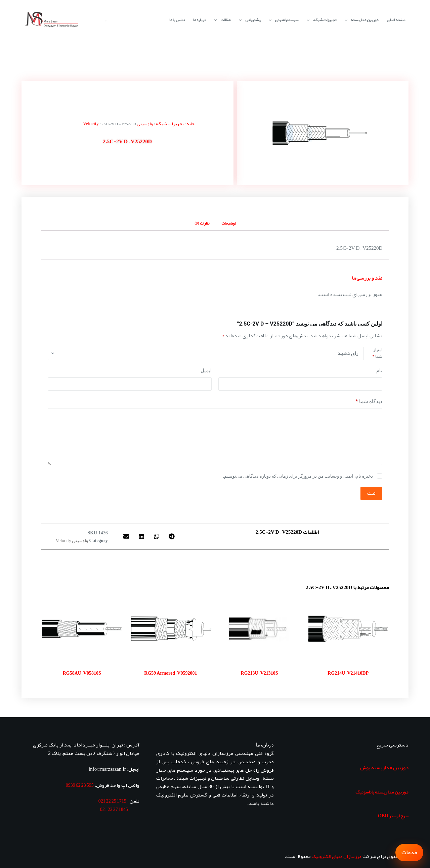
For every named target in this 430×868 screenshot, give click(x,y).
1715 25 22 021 (112, 801)
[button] (171, 537)
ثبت (371, 493)
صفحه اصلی (396, 20)
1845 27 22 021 (114, 809)
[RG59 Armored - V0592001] (171, 629)
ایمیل (206, 371)
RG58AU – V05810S (82, 673)
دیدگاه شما (369, 402)
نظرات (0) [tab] (202, 223)
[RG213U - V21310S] (259, 629)
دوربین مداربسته (360, 20)
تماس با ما (177, 20)
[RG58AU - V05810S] (82, 629)
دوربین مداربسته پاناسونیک (382, 792)
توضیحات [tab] (229, 223)
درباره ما (200, 20)
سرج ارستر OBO (393, 816)
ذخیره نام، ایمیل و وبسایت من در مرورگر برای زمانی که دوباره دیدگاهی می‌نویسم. (298, 476)
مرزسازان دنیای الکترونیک (337, 856)
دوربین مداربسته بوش (384, 768)
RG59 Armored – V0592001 (170, 673)
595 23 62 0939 (80, 785)
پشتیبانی (248, 20)
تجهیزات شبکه (320, 20)
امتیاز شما (377, 353)
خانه (190, 124)
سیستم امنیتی (282, 20)
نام (379, 371)
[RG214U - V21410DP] (348, 629)
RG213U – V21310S (260, 673)
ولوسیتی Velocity (72, 540)
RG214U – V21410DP (348, 673)
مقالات (221, 20)
